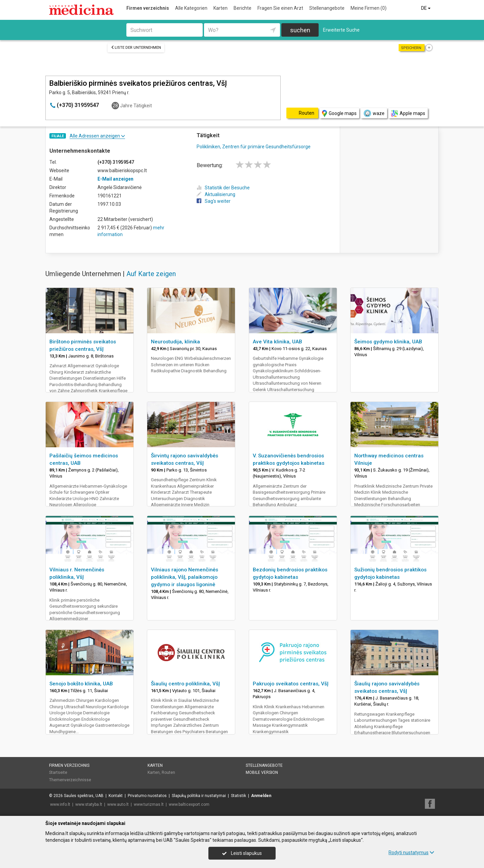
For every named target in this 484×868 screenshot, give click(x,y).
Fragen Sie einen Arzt (280, 8)
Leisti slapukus (242, 853)
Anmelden (261, 796)
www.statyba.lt (89, 804)
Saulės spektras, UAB (84, 796)
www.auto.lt (118, 804)
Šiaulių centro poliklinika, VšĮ (185, 684)
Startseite (58, 772)
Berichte (243, 8)
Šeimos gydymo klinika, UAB (388, 342)
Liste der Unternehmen (136, 48)
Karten (220, 8)
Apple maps (408, 114)
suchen (300, 30)
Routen (168, 772)
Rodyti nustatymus (411, 853)
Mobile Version (262, 772)
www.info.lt (60, 804)
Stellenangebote (327, 8)
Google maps (339, 114)
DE (426, 8)
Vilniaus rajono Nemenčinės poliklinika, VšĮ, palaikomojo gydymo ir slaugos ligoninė (185, 577)
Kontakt (116, 796)
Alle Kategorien (191, 8)
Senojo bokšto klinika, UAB (81, 684)
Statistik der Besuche (223, 188)
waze (374, 113)
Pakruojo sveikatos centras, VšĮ (291, 684)
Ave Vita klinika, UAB (277, 342)
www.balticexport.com (189, 804)
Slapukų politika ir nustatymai (199, 796)
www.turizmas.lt (149, 804)
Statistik (238, 796)
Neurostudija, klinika (175, 342)
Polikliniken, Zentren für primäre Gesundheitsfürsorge (254, 147)
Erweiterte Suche (341, 30)
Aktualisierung (216, 194)
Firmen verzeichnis (148, 8)
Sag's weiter (214, 201)
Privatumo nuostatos (147, 796)
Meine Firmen (369, 8)
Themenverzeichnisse (70, 780)
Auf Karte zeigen (151, 274)
